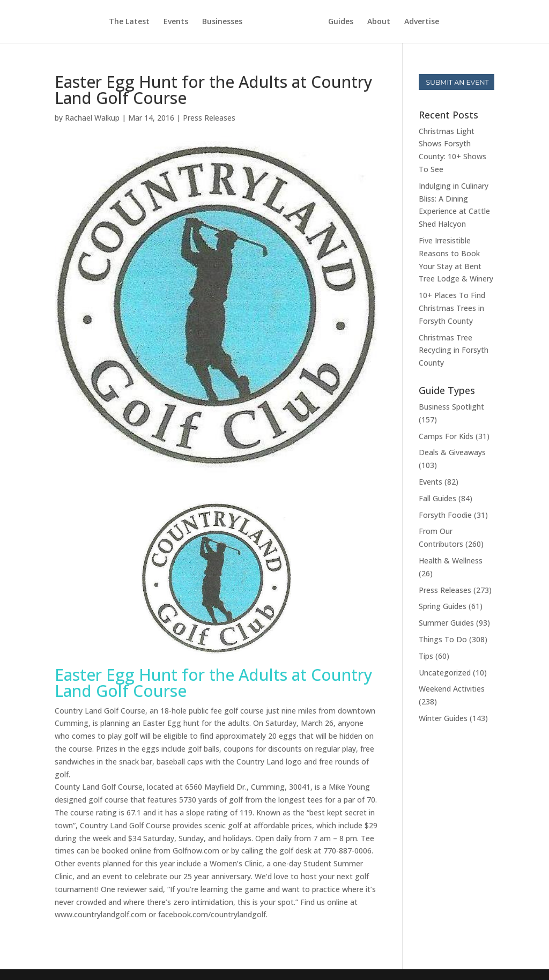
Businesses (222, 22)
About (379, 22)
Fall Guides (437, 498)
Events (176, 22)
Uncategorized (445, 673)
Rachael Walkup (92, 118)
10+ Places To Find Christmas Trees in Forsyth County (452, 308)
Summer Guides (446, 623)
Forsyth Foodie (445, 515)
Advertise (422, 22)
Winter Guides (443, 718)
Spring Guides (443, 606)
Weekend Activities (452, 689)
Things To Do (443, 639)
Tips (426, 656)
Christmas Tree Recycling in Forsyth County (454, 350)
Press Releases (209, 118)
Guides (341, 22)
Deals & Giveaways (452, 452)
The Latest (129, 22)
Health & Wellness (451, 560)
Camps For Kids (446, 436)
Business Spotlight (451, 407)
